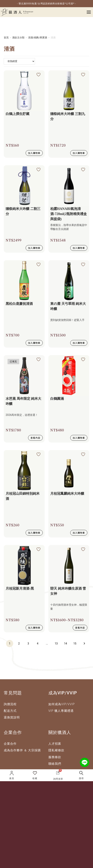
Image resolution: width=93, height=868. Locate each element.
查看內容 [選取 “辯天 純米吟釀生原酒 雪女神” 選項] (80, 628)
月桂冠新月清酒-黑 (20, 589)
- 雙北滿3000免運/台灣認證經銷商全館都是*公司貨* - (47, 4)
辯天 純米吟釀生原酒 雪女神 (68, 591)
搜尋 (81, 778)
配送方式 (10, 711)
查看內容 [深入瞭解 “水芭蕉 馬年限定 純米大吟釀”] (35, 438)
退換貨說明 (12, 717)
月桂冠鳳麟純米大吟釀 (67, 494)
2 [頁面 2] (19, 644)
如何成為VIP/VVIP (62, 704)
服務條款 (55, 757)
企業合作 (10, 744)
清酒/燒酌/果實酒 (38, 38)
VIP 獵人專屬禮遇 (61, 711)
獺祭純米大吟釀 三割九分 (68, 116)
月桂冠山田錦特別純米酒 (23, 496)
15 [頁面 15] (75, 644)
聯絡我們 (55, 764)
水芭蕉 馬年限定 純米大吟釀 (23, 401)
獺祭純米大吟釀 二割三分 (23, 211)
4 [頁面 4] (38, 644)
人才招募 (55, 744)
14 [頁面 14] (66, 644)
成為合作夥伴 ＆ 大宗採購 (22, 750)
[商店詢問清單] (19, 61)
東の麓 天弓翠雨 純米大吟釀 (68, 306)
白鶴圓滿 (57, 399)
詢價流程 (10, 704)
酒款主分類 (18, 38)
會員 (12, 778)
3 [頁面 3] (28, 644)
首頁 (6, 38)
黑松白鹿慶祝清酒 (19, 304)
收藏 (35, 778)
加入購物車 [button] (34, 153)
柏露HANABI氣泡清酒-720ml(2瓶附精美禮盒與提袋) (69, 214)
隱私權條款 (56, 750)
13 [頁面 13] (56, 644)
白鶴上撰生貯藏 (18, 114)
